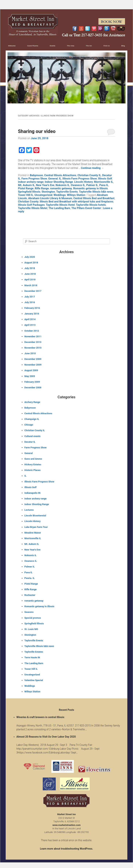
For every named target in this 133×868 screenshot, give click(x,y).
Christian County (28, 202)
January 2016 (32, 314)
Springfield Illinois (29, 192)
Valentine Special (34, 680)
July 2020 (30, 257)
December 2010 (33, 342)
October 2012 (32, 331)
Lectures (29, 510)
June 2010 (30, 353)
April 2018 (30, 280)
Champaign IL (32, 419)
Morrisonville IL (103, 182)
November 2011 (33, 336)
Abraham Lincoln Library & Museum (50, 198)
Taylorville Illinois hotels (91, 205)
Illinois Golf (105, 179)
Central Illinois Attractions (60, 175)
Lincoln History (83, 182)
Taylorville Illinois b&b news (96, 192)
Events (52, 46)
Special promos (33, 618)
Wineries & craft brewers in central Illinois (40, 717)
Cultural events (33, 436)
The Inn (89, 46)
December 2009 (33, 359)
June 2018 (30, 274)
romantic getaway (61, 188)
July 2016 (30, 302)
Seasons (29, 612)
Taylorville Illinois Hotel (60, 205)
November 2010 (33, 348)
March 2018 (31, 285)
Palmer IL (92, 185)
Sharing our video (37, 131)
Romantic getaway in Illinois (91, 188)
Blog (123, 46)
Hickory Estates (33, 464)
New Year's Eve (45, 185)
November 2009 (33, 365)
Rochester (30, 595)
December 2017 (33, 291)
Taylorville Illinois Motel (33, 208)
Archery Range (32, 402)
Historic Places (33, 470)
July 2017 (30, 297)
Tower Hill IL (26, 195)
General (53, 179)
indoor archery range (31, 182)
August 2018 (31, 263)
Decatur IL (30, 442)
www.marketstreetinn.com (66, 825)
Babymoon (37, 175)
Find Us (107, 46)
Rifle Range (42, 188)
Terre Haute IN (32, 657)
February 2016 (32, 308)
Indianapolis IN (32, 493)
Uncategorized (43, 195)
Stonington (48, 192)
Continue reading (92, 168)
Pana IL (104, 185)
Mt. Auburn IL (26, 185)
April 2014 (30, 319)
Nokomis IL (62, 185)
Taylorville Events (67, 192)
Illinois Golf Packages (31, 205)
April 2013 (30, 325)
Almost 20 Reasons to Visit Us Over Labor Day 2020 (46, 737)
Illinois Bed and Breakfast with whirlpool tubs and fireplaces (76, 202)
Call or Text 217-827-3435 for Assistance (93, 35)
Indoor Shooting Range (59, 182)
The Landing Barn (59, 208)
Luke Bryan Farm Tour (36, 527)
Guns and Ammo (33, 459)
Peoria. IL (30, 578)
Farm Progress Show (34, 179)
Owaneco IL (78, 185)
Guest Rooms (33, 46)
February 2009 (32, 382)
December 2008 (33, 387)
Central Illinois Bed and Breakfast (94, 198)
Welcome (12, 46)
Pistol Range (26, 188)
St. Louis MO (31, 629)
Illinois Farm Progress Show (80, 179)
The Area (71, 46)
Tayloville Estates (34, 652)
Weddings (60, 195)
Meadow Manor (33, 533)
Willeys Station (76, 195)
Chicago (29, 425)
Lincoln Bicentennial (35, 516)
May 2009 (30, 376)
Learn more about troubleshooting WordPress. (66, 849)
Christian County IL (89, 175)
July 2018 (30, 268)
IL (60, 179)
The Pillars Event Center (86, 208)
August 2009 (31, 370)
